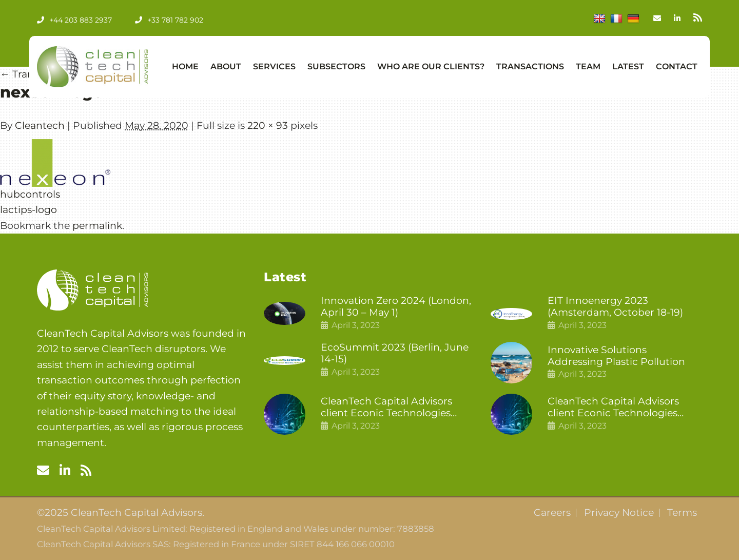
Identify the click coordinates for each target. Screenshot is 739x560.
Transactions (530, 66)
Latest (628, 66)
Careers (552, 513)
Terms (682, 513)
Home (185, 66)
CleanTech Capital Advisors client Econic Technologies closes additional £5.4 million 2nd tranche (391, 408)
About (226, 66)
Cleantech (40, 125)
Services (274, 66)
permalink (97, 226)
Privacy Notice (619, 513)
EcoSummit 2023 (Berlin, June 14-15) (395, 353)
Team (588, 66)
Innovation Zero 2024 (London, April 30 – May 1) (396, 307)
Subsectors (336, 66)
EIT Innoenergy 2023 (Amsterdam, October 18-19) (615, 307)
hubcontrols (30, 194)
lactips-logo (28, 210)
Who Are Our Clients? (431, 66)
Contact (677, 66)
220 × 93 (268, 125)
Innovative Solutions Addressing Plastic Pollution (616, 356)
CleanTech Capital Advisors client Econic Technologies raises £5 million (613, 408)
